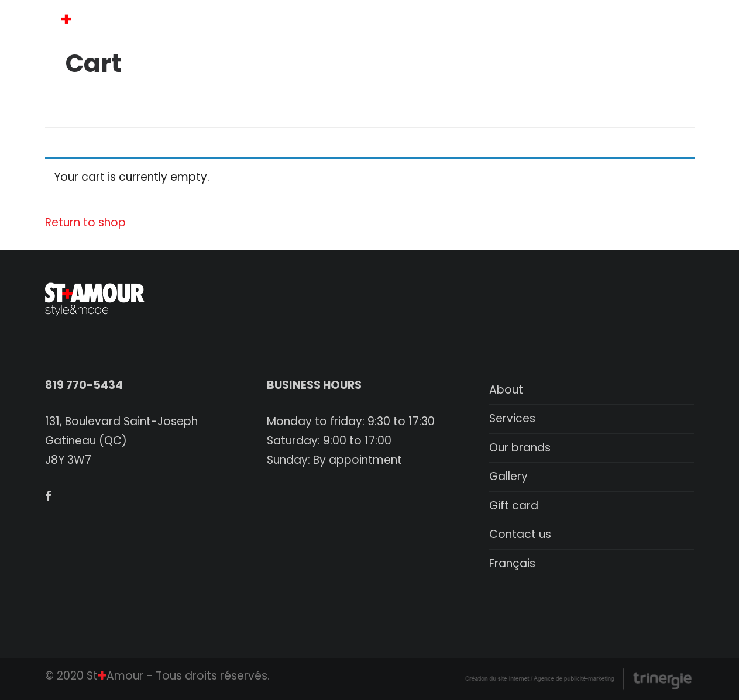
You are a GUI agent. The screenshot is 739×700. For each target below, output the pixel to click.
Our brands (520, 448)
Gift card (514, 506)
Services (512, 418)
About (506, 390)
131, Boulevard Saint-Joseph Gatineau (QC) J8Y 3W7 (121, 440)
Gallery (508, 476)
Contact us (520, 534)
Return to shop (85, 223)
